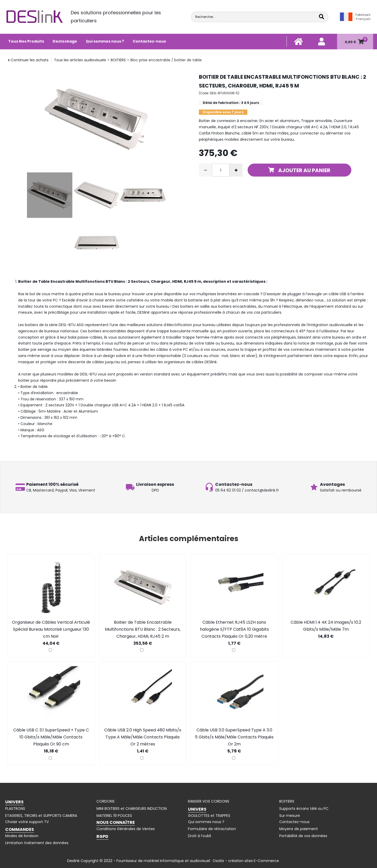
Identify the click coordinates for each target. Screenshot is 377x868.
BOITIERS (118, 60)
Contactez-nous (149, 41)
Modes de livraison (22, 836)
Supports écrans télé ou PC (304, 809)
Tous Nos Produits (26, 41)
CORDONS (106, 801)
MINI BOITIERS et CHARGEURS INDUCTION (132, 809)
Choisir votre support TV (27, 822)
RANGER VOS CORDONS (209, 801)
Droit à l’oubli (200, 836)
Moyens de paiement (299, 829)
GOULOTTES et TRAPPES (209, 816)
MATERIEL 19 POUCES (114, 816)
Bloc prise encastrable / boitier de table (166, 60)
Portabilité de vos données (303, 836)
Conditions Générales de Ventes (126, 829)
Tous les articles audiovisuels (80, 60)
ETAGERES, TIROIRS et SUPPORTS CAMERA (41, 816)
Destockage (65, 41)
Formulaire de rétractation (212, 829)
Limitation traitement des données (37, 843)
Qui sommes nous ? (105, 41)
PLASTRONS (15, 809)
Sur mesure (290, 816)
